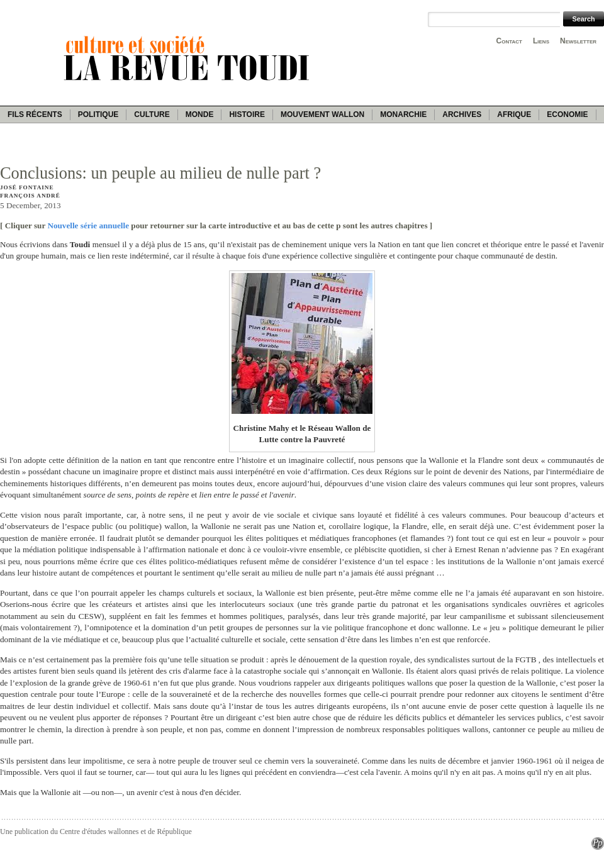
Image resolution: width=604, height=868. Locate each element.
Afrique (514, 114)
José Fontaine (27, 187)
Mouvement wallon (322, 114)
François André (30, 196)
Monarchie (403, 114)
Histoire (247, 114)
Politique (98, 114)
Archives (462, 114)
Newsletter (578, 41)
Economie (567, 114)
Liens (541, 41)
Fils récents (35, 114)
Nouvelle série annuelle (88, 225)
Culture (152, 114)
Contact (509, 41)
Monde (200, 114)
